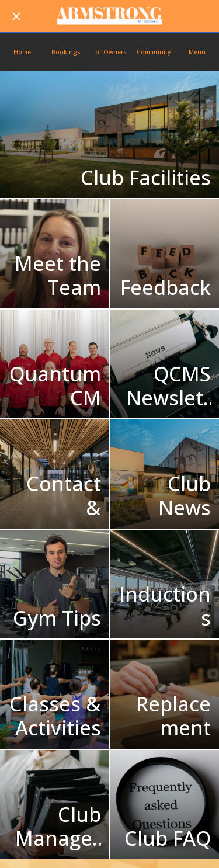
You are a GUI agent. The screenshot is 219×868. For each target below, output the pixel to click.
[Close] (16, 16)
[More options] (197, 52)
